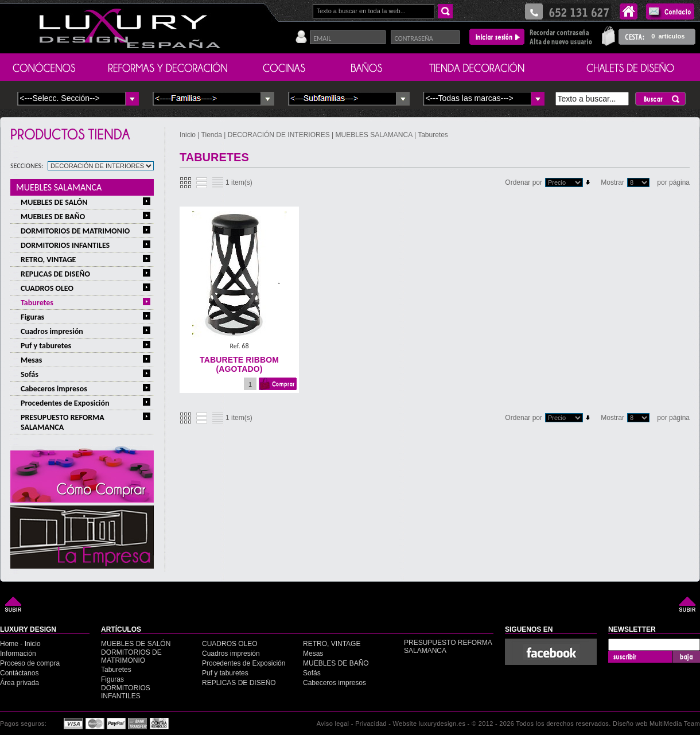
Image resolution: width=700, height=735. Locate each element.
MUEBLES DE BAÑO (53, 217)
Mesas (31, 360)
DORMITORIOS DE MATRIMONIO (75, 231)
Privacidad (371, 724)
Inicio (188, 135)
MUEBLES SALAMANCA (59, 187)
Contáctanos (19, 673)
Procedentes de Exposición (65, 403)
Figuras (32, 317)
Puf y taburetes (46, 346)
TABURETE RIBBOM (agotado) (239, 364)
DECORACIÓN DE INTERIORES (280, 135)
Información (18, 654)
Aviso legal (333, 724)
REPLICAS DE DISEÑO (55, 274)
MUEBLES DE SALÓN (54, 202)
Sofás (30, 374)
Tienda (212, 135)
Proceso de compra (30, 663)
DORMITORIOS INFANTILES (65, 245)
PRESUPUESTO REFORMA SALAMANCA (63, 422)
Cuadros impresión (52, 331)
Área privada (20, 683)
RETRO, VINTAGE (48, 260)
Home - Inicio (20, 644)
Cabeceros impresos (54, 389)
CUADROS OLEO (47, 288)
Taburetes (37, 303)
